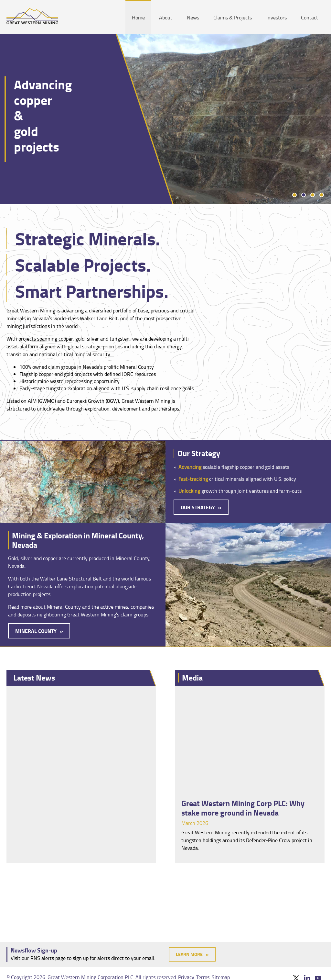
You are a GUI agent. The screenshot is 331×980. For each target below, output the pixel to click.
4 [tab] (322, 195)
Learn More (189, 954)
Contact (310, 17)
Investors (277, 17)
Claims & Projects (233, 17)
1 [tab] (294, 195)
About (166, 17)
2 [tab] (304, 195)
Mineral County (36, 631)
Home (138, 17)
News (193, 17)
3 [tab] (313, 195)
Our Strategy (198, 507)
